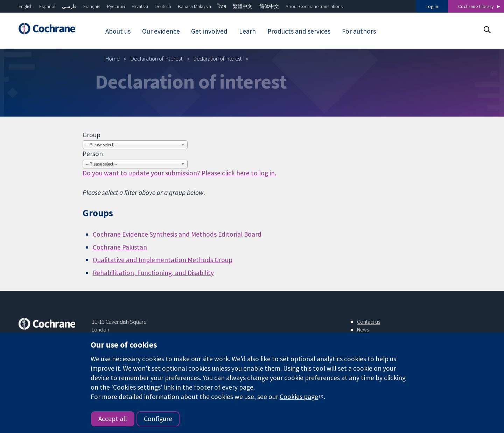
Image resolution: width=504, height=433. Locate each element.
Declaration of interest (157, 58)
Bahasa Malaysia (194, 6)
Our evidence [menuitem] (161, 31)
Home (113, 58)
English (26, 6)
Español (47, 6)
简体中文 (269, 6)
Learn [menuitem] (247, 31)
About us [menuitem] (118, 31)
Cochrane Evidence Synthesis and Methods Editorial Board (177, 234)
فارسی (69, 6)
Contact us (369, 322)
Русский (116, 6)
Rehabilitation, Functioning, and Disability (153, 273)
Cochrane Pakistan (120, 247)
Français (92, 6)
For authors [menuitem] (359, 31)
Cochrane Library (476, 6)
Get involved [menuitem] (209, 31)
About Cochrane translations (314, 6)
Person (93, 154)
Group (92, 135)
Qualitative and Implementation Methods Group (163, 260)
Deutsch (163, 6)
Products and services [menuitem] (299, 31)
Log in (432, 6)
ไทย (222, 6)
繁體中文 (243, 6)
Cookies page (299, 397)
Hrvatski (140, 6)
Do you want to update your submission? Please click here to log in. (179, 173)
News (363, 329)
